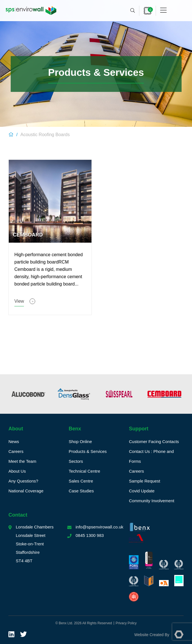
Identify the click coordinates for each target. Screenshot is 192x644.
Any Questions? (23, 481)
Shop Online (80, 441)
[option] (30, 394)
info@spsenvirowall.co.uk (100, 527)
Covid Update (142, 491)
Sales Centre (81, 481)
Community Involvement (152, 501)
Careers (16, 451)
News (14, 441)
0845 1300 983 (90, 535)
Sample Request (145, 481)
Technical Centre (84, 471)
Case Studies (81, 491)
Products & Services (88, 451)
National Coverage (26, 491)
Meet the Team (22, 461)
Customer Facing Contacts (154, 441)
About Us (17, 471)
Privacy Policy (126, 623)
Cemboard (28, 235)
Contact (18, 515)
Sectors (76, 461)
